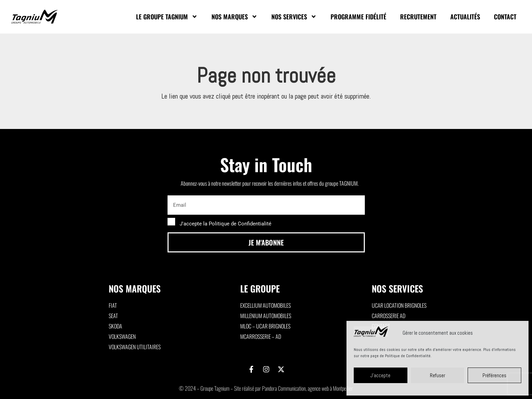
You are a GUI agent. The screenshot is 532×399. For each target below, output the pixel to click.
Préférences (494, 375)
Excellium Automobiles (265, 305)
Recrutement (418, 17)
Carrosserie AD (389, 316)
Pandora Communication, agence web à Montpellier (308, 388)
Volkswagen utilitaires (135, 347)
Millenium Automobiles (266, 316)
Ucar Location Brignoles (399, 305)
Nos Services (294, 17)
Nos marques (235, 17)
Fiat (113, 305)
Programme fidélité (358, 17)
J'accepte (380, 375)
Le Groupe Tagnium (167, 17)
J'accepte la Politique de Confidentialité (226, 224)
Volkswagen (122, 336)
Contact (505, 17)
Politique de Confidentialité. (408, 356)
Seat (113, 316)
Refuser (438, 375)
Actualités (465, 17)
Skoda (115, 326)
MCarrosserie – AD (261, 336)
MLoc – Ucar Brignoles (265, 326)
